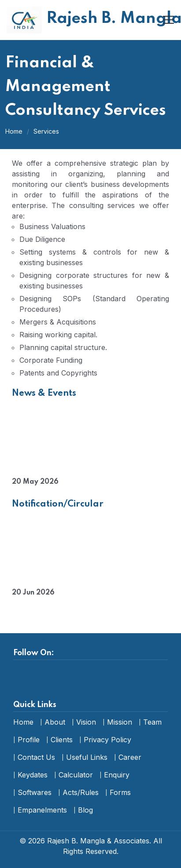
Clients (62, 740)
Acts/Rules (81, 792)
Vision (86, 722)
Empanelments (42, 810)
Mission (120, 722)
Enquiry (117, 775)
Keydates (33, 775)
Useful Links (87, 757)
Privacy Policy (107, 740)
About (55, 722)
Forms (120, 792)
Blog (85, 810)
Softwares (35, 792)
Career (130, 757)
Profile (29, 740)
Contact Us (36, 757)
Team (152, 722)
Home (14, 131)
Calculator (76, 775)
